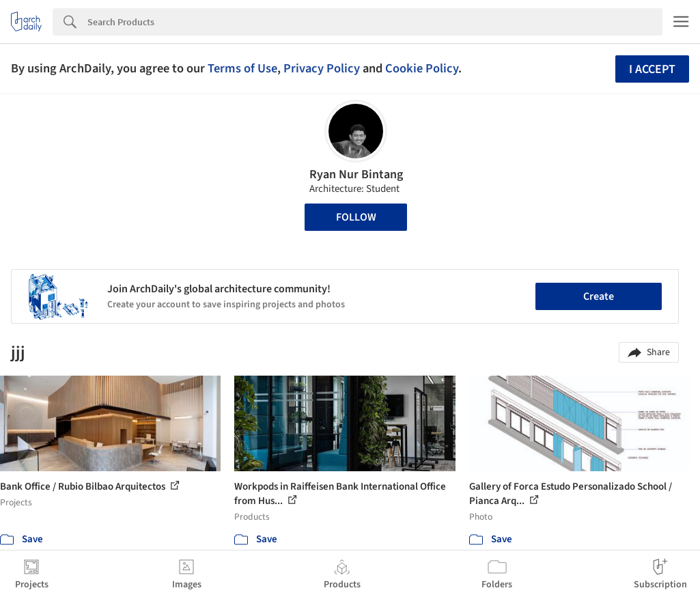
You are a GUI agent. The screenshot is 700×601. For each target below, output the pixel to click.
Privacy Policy (322, 68)
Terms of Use (242, 68)
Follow (356, 217)
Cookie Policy (422, 68)
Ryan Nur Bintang (356, 174)
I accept (652, 69)
